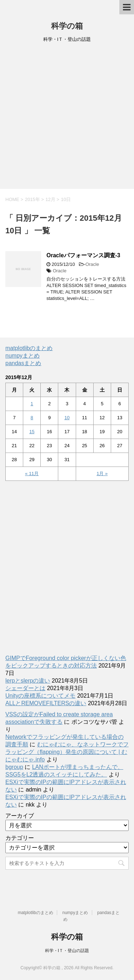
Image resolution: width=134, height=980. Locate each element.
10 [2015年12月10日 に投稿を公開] (67, 418)
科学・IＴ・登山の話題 (67, 951)
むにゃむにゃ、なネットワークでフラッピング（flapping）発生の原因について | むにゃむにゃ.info (67, 752)
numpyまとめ (23, 356)
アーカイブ (20, 816)
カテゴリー (20, 838)
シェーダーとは (25, 688)
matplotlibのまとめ (29, 348)
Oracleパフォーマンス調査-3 (83, 255)
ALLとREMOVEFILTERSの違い (46, 703)
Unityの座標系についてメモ (40, 696)
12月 (50, 199)
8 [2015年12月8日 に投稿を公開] (32, 418)
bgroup (14, 767)
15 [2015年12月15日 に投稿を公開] (32, 432)
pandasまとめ (23, 363)
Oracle (92, 264)
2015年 (33, 199)
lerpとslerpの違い (28, 681)
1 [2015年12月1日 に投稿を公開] (32, 404)
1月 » (102, 474)
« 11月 (32, 474)
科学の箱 (67, 26)
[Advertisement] (67, 118)
